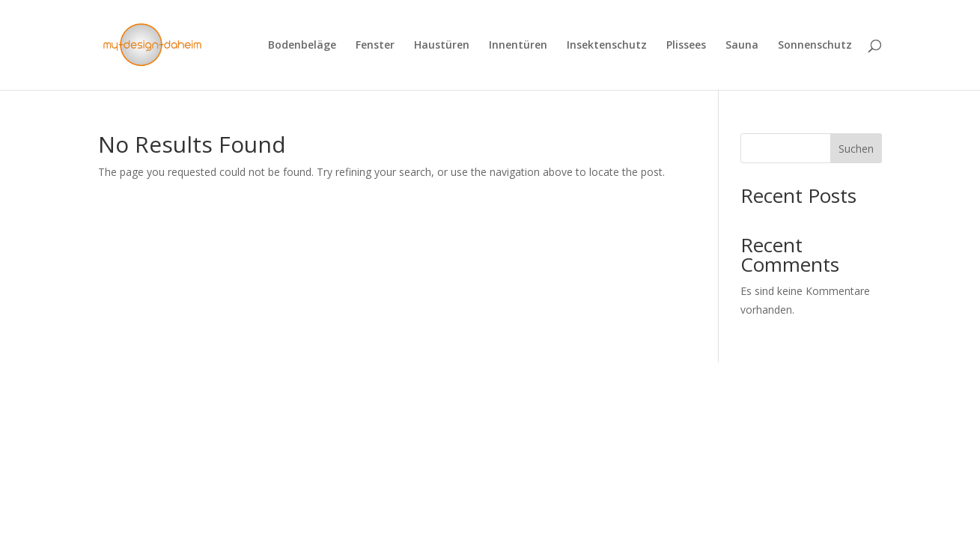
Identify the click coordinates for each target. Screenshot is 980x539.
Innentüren (518, 46)
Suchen (856, 149)
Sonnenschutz (815, 46)
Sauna (742, 46)
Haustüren (442, 46)
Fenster (375, 46)
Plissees (686, 46)
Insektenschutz (607, 46)
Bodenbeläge (302, 46)
